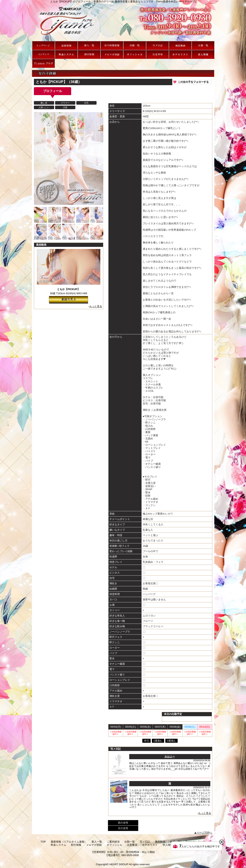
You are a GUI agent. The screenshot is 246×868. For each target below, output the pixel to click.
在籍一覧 (203, 46)
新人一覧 (89, 46)
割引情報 (89, 54)
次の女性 (123, 828)
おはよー (170, 757)
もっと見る (96, 306)
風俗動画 (180, 46)
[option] (40, 215)
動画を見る (68, 300)
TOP (44, 46)
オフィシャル (135, 54)
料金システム (66, 54)
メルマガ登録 (112, 54)
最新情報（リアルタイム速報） (66, 46)
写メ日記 (157, 46)
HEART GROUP (119, 864)
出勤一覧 (135, 46)
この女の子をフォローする (193, 82)
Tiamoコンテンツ (44, 54)
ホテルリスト (180, 54)
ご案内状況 (112, 46)
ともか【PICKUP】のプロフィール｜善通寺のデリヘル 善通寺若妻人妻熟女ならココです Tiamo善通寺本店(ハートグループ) (123, 22)
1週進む (158, 741)
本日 (146, 741)
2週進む (171, 741)
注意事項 (157, 54)
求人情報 (203, 54)
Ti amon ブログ (44, 63)
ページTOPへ (204, 833)
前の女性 (123, 823)
